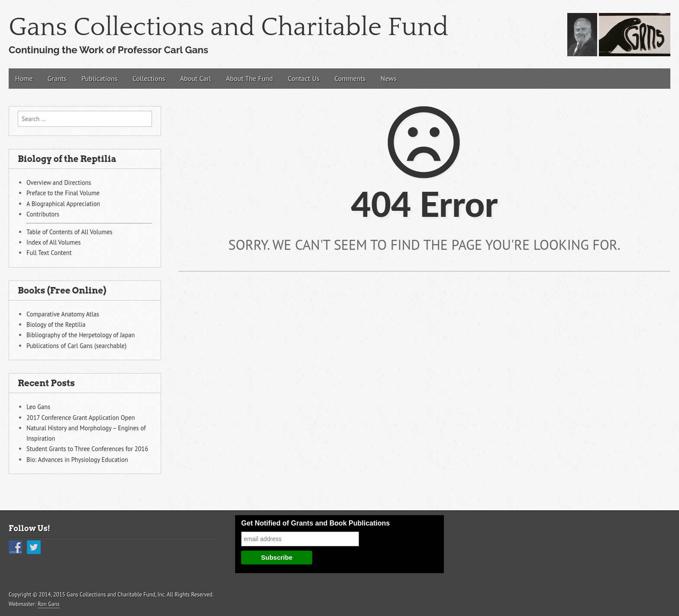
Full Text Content (49, 253)
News (389, 78)
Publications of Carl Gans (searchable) (76, 346)
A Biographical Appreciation (63, 204)
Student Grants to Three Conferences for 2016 (87, 449)
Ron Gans (49, 604)
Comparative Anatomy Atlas (63, 314)
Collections (149, 78)
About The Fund (250, 78)
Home (24, 78)
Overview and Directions (59, 182)
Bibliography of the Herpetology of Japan (81, 335)
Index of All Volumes (53, 242)
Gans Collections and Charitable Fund (228, 27)
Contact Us (304, 78)
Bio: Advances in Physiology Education (77, 460)
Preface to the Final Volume (63, 193)
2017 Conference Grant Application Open (81, 418)
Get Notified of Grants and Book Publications (315, 523)
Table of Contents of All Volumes (70, 232)
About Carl (196, 78)
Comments (350, 78)
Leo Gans (38, 407)
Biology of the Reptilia (56, 324)
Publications (100, 78)
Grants (57, 78)
